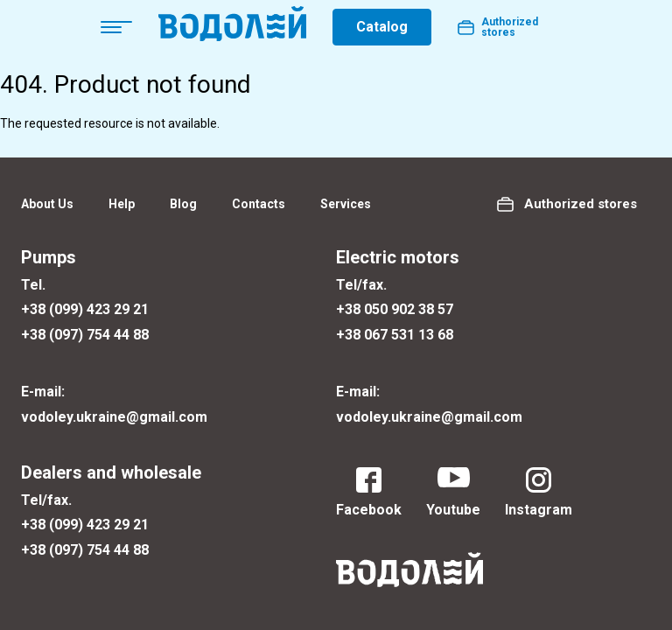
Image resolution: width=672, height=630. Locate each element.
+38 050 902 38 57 (395, 309)
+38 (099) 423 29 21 (85, 309)
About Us (47, 204)
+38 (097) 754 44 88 (85, 335)
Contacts (259, 204)
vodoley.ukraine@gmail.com (114, 417)
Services (346, 204)
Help (122, 204)
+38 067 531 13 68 (395, 335)
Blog (183, 204)
